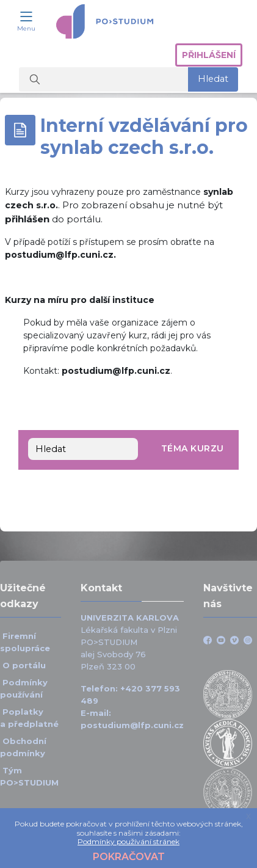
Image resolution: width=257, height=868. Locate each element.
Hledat (213, 79)
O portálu (24, 665)
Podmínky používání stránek (128, 841)
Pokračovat (129, 857)
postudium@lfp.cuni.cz (132, 725)
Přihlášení (209, 55)
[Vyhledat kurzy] (104, 79)
